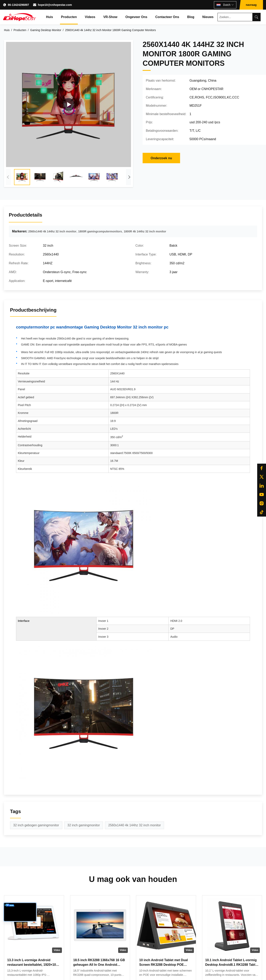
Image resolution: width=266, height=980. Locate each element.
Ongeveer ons (136, 17)
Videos (90, 17)
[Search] (256, 17)
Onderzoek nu (161, 158)
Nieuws (208, 17)
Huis (50, 17)
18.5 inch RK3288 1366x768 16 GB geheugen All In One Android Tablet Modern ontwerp (99, 965)
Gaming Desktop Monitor (46, 30)
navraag (251, 5)
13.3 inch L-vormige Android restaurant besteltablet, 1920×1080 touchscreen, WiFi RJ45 (33, 965)
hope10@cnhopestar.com (55, 5)
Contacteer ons (167, 17)
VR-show (110, 17)
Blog (191, 17)
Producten (69, 17)
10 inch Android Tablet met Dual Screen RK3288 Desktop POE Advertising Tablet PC (164, 965)
